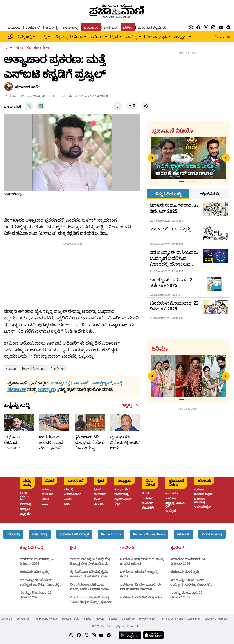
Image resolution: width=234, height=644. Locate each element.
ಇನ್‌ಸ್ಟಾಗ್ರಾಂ (48, 390)
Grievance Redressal (216, 619)
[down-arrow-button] (34, 37)
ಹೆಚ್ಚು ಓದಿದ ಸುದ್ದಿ (31, 548)
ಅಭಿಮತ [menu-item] (97, 37)
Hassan (11, 369)
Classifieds (128, 619)
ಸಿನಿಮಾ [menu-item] (77, 37)
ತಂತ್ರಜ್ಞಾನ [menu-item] (181, 37)
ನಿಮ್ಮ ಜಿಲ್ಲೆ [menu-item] (25, 37)
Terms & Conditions (172, 619)
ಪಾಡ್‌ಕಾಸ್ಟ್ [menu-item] (71, 27)
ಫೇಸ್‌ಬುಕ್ (17, 390)
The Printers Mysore (46, 619)
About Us (6, 619)
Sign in (222, 36)
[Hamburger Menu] (11, 37)
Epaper (113, 619)
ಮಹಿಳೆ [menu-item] (128, 27)
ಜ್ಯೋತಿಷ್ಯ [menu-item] (62, 37)
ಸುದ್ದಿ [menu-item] (43, 37)
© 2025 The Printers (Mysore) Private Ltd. (116, 626)
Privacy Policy (147, 619)
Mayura (100, 619)
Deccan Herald (71, 619)
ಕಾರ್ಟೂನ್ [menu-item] (33, 27)
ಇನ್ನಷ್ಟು (130, 405)
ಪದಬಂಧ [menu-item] (14, 27)
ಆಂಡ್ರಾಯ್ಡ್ (61, 383)
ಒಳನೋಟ (127, 548)
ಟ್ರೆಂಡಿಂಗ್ (177, 548)
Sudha (88, 619)
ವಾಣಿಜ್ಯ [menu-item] (132, 37)
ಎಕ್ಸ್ (118, 383)
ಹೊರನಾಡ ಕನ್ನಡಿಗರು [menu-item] (152, 27)
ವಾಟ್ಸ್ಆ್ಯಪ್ (102, 383)
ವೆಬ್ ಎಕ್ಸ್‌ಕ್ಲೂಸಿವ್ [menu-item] (158, 37)
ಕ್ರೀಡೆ (73, 548)
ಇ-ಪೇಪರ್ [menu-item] (111, 27)
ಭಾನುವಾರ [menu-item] (91, 27)
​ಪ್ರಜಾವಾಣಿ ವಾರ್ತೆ (27, 87)
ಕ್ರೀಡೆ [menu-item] (115, 37)
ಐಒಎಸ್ (81, 383)
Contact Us (23, 619)
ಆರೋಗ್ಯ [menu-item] (52, 27)
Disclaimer (194, 619)
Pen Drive (57, 369)
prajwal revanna (33, 369)
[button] (13, 534)
